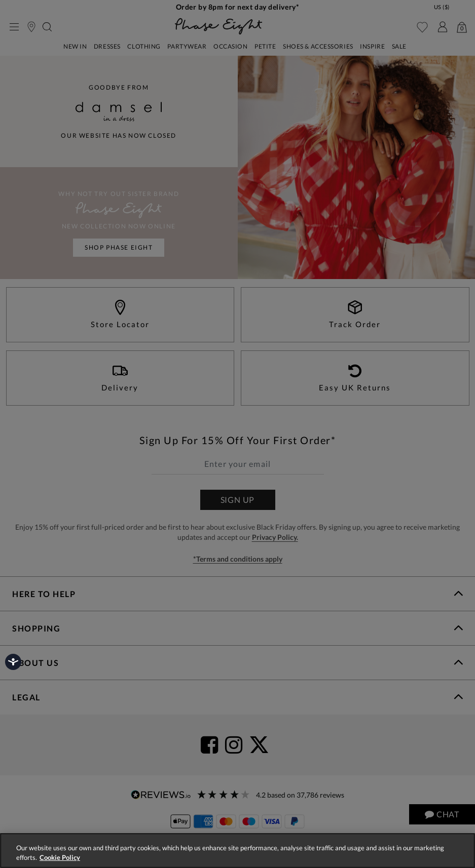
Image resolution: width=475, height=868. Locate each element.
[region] (237, 851)
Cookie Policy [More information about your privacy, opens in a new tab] (60, 857)
